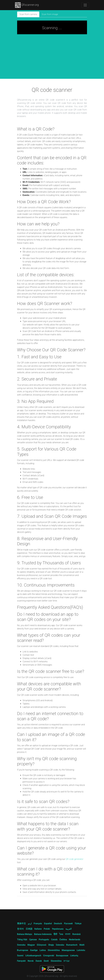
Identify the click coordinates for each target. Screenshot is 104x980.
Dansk (39, 961)
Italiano (38, 929)
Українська (58, 929)
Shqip (51, 945)
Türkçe (78, 923)
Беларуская (62, 956)
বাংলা (68, 934)
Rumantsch (72, 945)
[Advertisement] (52, 58)
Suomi (20, 956)
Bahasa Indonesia (43, 934)
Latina (43, 950)
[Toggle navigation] (85, 5)
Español (48, 923)
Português (44, 940)
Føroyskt (21, 961)
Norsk (31, 961)
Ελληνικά (42, 945)
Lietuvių (74, 956)
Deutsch (58, 923)
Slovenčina (56, 961)
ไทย (61, 934)
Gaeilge (34, 950)
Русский (68, 923)
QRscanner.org (27, 5)
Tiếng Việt (22, 940)
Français (38, 923)
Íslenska (60, 945)
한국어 (20, 929)
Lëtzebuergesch (33, 956)
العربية (69, 929)
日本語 (29, 929)
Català (54, 940)
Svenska (21, 945)
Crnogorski (49, 956)
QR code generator (74, 859)
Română (76, 934)
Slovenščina (54, 950)
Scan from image (50, 14)
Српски (33, 940)
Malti (82, 945)
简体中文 (22, 923)
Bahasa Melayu (25, 934)
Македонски (68, 950)
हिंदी (55, 934)
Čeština (63, 940)
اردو (30, 923)
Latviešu (81, 950)
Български (23, 950)
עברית (67, 961)
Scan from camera (28, 14)
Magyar (31, 945)
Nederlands (75, 940)
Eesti (46, 961)
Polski (47, 929)
